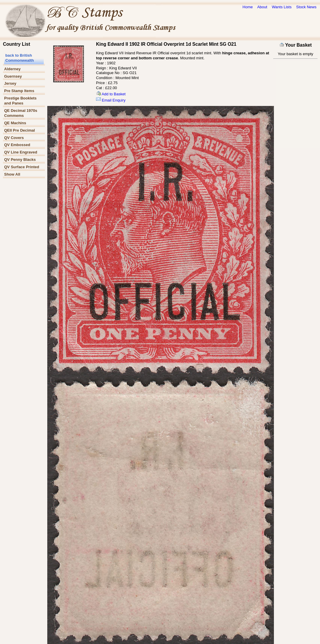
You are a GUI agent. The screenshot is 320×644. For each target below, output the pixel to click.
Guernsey (13, 76)
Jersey (10, 83)
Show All (12, 174)
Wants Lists (282, 7)
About (262, 7)
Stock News (306, 7)
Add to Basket (111, 94)
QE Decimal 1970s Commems (21, 113)
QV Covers (14, 138)
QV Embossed (17, 145)
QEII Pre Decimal (20, 130)
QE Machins (15, 123)
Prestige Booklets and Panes (20, 101)
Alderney (12, 69)
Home (248, 7)
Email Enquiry (111, 100)
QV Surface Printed (22, 167)
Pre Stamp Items (19, 91)
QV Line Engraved (21, 152)
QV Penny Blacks (20, 160)
